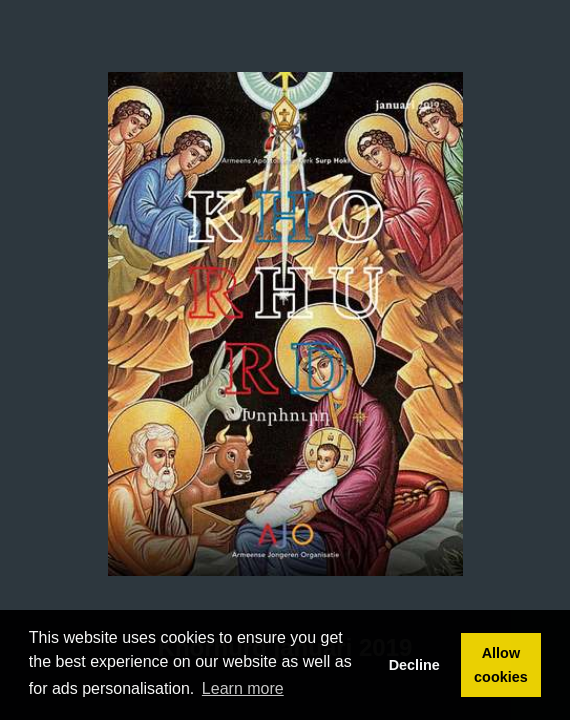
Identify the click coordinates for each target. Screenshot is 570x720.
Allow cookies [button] (501, 665)
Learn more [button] (243, 688)
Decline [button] (414, 665)
